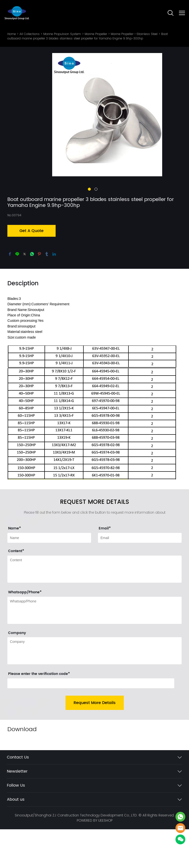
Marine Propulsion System (62, 34)
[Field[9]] (49, 577)
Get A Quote (31, 269)
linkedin (54, 292)
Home (12, 34)
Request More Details (95, 741)
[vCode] (91, 722)
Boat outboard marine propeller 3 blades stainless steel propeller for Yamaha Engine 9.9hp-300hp (88, 36)
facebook (10, 292)
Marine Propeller (96, 34)
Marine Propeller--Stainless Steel (134, 34)
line (17, 292)
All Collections (30, 34)
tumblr (47, 292)
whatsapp (32, 292)
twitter (25, 292)
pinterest (39, 292)
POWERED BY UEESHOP (95, 859)
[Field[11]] (140, 577)
